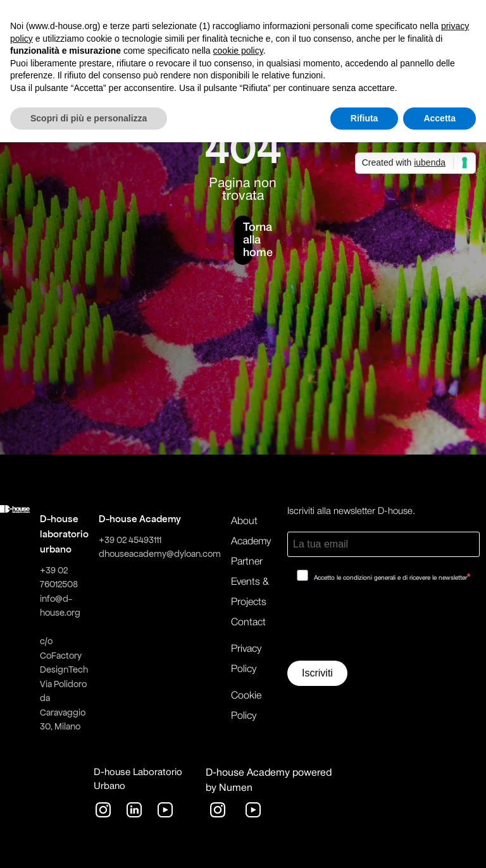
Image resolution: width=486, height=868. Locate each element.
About (244, 522)
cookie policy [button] (238, 51)
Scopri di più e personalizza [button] (89, 118)
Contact (248, 623)
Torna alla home (248, 240)
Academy (251, 542)
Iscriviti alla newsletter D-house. (351, 511)
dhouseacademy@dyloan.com (160, 554)
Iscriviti (317, 673)
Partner (247, 562)
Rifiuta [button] (364, 118)
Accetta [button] (439, 118)
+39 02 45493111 (130, 540)
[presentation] (383, 626)
